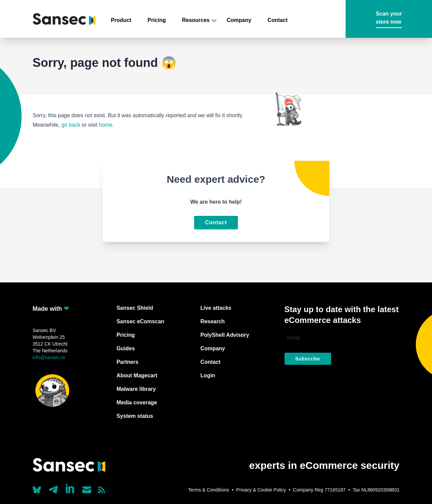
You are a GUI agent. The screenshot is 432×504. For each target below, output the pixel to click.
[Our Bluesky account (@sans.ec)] (37, 489)
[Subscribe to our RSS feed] (102, 490)
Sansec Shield (135, 308)
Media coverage (137, 402)
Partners (127, 362)
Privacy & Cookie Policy (261, 490)
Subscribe (308, 359)
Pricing (157, 20)
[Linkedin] (71, 488)
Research (213, 321)
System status (135, 416)
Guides (126, 348)
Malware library (136, 389)
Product (121, 20)
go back (71, 125)
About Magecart (137, 375)
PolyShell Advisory (225, 335)
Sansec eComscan (140, 321)
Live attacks (216, 308)
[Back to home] (64, 19)
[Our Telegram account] (53, 488)
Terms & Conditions (208, 490)
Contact (278, 20)
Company (239, 20)
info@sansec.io (49, 357)
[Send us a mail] (87, 490)
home (106, 125)
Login (208, 375)
